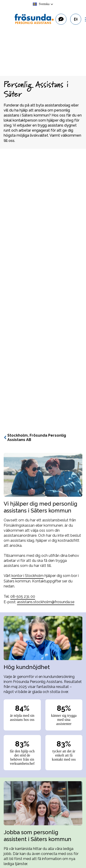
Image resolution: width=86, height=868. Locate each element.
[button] (43, 4)
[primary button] (76, 19)
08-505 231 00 (23, 596)
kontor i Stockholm (28, 576)
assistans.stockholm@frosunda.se (46, 602)
